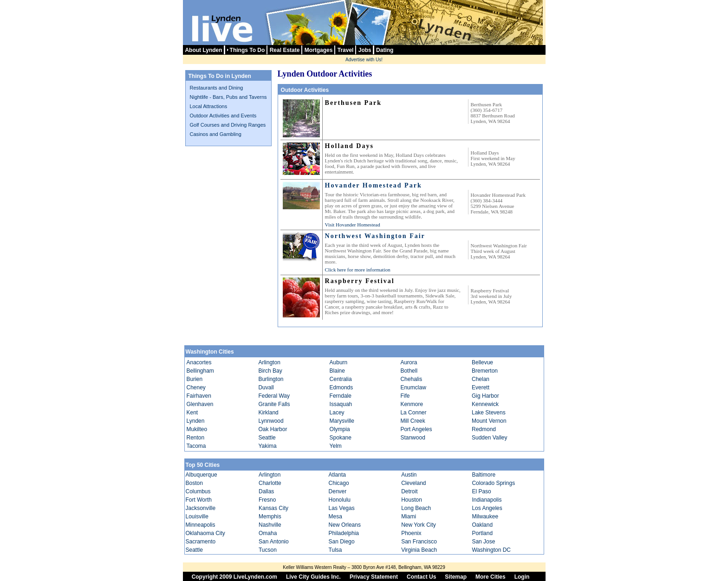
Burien (195, 379)
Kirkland (268, 413)
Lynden (196, 421)
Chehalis (411, 379)
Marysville (342, 421)
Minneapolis (201, 525)
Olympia (340, 429)
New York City (419, 525)
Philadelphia (344, 533)
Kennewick (485, 404)
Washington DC (491, 550)
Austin (409, 475)
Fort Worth (199, 500)
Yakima (267, 446)
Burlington (271, 379)
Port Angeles (416, 429)
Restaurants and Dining (217, 88)
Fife (405, 396)
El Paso (481, 491)
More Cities (491, 577)
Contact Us (421, 577)
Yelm (336, 446)
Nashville (270, 525)
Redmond (484, 429)
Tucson (268, 550)
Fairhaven (199, 396)
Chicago (339, 483)
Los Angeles (487, 508)
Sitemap (456, 577)
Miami (409, 516)
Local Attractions (209, 106)
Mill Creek (413, 421)
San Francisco (419, 542)
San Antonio (274, 542)
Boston (194, 483)
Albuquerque (201, 475)
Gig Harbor (485, 396)
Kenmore (412, 404)
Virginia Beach (419, 550)
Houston (412, 500)
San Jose (483, 542)
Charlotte (270, 483)
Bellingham (200, 371)
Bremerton (485, 371)
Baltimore (484, 475)
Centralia (341, 379)
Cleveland (413, 483)
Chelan (481, 379)
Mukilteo (197, 429)
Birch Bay (270, 371)
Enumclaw (413, 387)
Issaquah (341, 404)
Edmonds (341, 387)
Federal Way (274, 396)
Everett (481, 387)
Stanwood (413, 438)
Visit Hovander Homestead (353, 225)
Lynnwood (271, 421)
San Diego (342, 542)
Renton (196, 438)
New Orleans (345, 525)
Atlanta (337, 475)
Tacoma (196, 446)
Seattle (267, 438)
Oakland (482, 525)
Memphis (270, 516)
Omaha (268, 533)
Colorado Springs (493, 483)
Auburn (339, 362)
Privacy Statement (374, 577)
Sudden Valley (490, 438)
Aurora (409, 362)
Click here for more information (358, 270)
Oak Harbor (273, 429)
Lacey (337, 413)
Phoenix (411, 533)
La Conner (413, 413)
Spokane (341, 438)
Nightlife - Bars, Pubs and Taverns (228, 97)
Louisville (197, 516)
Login (522, 577)
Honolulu (340, 500)
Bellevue (482, 362)
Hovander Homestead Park (374, 185)
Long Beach (416, 508)
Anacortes (199, 362)
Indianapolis (487, 500)
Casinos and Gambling (216, 134)
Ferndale (341, 396)
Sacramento (201, 542)
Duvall (266, 387)
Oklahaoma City (205, 533)
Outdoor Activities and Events (223, 116)
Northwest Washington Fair (375, 236)
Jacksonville (201, 508)
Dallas (266, 491)
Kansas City (273, 508)
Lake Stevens (489, 413)
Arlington (269, 362)
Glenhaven (200, 404)
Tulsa (335, 550)
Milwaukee (485, 516)
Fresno (267, 500)
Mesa (335, 516)
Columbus (198, 491)
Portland (482, 533)
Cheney (196, 387)
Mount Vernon (489, 421)
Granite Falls (274, 404)
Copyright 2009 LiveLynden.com (234, 577)
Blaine (337, 371)
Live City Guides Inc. (313, 577)
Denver (338, 491)
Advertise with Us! (364, 60)
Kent (192, 413)
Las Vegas (342, 508)
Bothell (409, 371)
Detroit (409, 491)
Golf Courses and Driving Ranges (228, 125)
